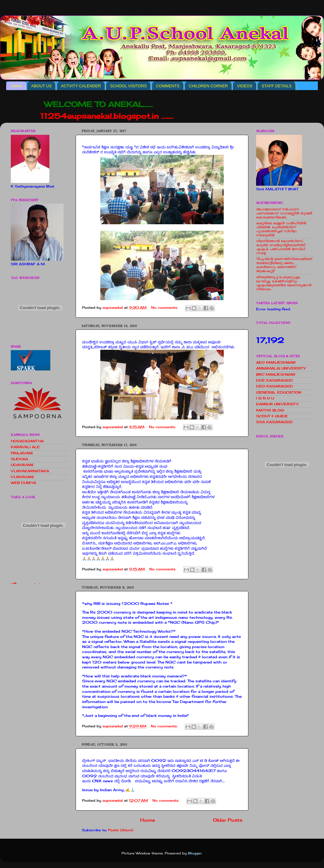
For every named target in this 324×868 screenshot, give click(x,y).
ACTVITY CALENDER (81, 86)
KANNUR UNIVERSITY (277, 404)
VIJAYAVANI (22, 477)
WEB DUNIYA (23, 483)
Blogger (195, 853)
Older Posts (228, 820)
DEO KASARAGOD (274, 386)
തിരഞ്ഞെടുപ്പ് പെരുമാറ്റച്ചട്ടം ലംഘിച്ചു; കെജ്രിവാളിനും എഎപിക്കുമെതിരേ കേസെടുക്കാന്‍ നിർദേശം (284, 283)
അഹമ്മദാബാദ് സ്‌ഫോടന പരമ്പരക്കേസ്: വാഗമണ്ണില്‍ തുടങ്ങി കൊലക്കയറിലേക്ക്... (284, 213)
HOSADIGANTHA (27, 441)
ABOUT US (41, 86)
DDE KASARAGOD (274, 380)
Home (17, 86)
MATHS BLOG (270, 410)
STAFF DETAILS (277, 86)
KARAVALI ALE (25, 447)
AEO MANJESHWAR (276, 362)
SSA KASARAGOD (274, 422)
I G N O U (265, 398)
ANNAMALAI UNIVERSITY (281, 368)
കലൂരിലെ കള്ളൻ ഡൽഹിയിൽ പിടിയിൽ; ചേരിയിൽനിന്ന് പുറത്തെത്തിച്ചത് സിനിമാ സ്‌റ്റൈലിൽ (281, 229)
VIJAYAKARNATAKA (30, 471)
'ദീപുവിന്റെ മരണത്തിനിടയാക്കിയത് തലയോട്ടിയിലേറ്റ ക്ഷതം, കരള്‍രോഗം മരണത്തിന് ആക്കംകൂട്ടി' (284, 265)
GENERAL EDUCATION (279, 392)
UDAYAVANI (22, 465)
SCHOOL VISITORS (128, 86)
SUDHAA (19, 459)
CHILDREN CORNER (208, 86)
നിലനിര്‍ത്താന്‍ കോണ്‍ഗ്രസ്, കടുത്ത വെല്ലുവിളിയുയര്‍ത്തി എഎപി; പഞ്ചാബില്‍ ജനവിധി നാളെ (281, 247)
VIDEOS (245, 86)
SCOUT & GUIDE (272, 416)
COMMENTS (168, 86)
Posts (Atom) (121, 830)
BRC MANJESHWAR (276, 374)
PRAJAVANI (22, 453)
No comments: (165, 308)
